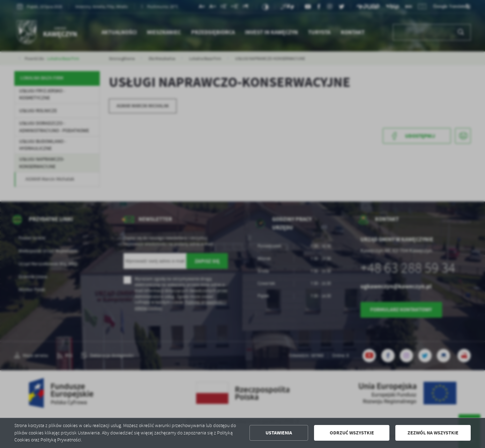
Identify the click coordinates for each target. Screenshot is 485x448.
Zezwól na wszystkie (433, 433)
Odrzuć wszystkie (352, 433)
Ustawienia (279, 433)
